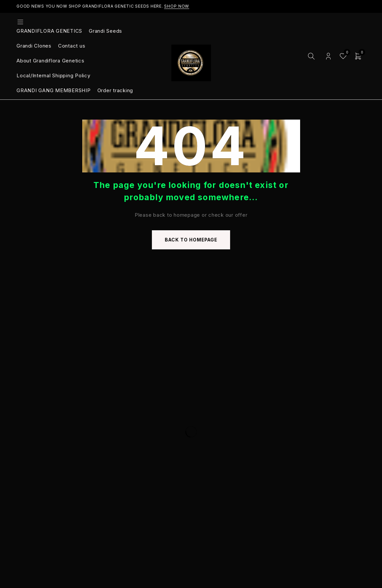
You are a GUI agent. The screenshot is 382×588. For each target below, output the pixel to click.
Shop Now (177, 6)
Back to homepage (191, 240)
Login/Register (328, 56)
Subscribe (341, 377)
